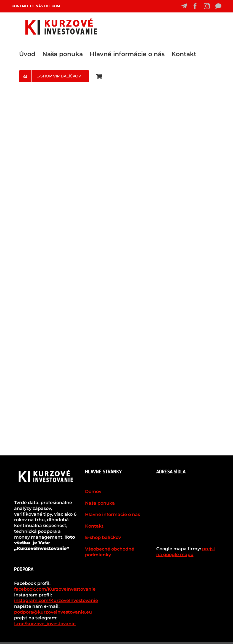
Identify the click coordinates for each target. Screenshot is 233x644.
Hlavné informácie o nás (112, 514)
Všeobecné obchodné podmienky (110, 552)
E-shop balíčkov (103, 537)
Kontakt (94, 526)
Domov (93, 492)
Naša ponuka (100, 503)
